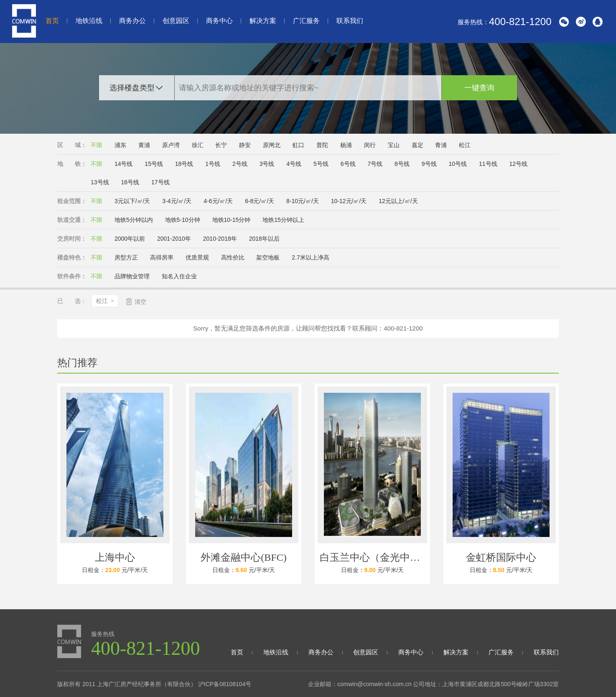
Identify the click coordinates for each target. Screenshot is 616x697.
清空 (136, 301)
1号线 (213, 164)
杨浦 (346, 145)
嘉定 (417, 145)
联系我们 (350, 21)
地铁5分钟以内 (134, 220)
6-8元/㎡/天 (260, 201)
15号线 (154, 164)
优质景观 (197, 257)
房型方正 (126, 257)
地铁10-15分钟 (232, 220)
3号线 (267, 164)
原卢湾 (171, 145)
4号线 (294, 164)
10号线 (458, 164)
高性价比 (233, 257)
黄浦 (144, 145)
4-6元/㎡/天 (218, 201)
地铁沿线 (89, 21)
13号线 (100, 182)
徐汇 (198, 145)
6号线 (348, 164)
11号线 (488, 164)
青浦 (441, 145)
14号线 (124, 164)
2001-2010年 (174, 239)
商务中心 (219, 21)
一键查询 (479, 88)
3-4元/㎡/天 (177, 201)
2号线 (240, 164)
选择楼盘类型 (132, 88)
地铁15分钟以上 (283, 220)
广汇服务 (306, 21)
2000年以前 (130, 239)
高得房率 (162, 257)
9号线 (429, 164)
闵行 (370, 145)
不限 (97, 145)
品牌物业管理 (132, 276)
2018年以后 (264, 239)
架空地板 (268, 257)
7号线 (375, 164)
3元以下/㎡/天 (132, 201)
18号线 (184, 164)
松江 (465, 145)
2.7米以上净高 (310, 257)
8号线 (402, 164)
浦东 (120, 145)
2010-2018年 (220, 239)
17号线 (160, 182)
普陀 (322, 145)
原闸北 (272, 145)
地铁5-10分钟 (183, 220)
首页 (52, 21)
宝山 (394, 145)
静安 (245, 145)
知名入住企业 (179, 276)
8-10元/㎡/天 (303, 201)
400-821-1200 (520, 22)
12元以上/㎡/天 (398, 201)
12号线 (518, 164)
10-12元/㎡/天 (349, 201)
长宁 (221, 145)
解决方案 (263, 21)
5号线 (321, 164)
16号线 (130, 182)
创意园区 (176, 21)
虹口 (298, 145)
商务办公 (132, 21)
